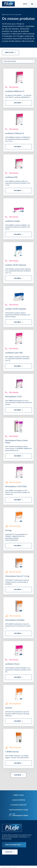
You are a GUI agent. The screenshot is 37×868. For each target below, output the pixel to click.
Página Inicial (6, 15)
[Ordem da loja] (18, 61)
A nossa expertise (18, 800)
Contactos (9, 852)
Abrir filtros (9, 52)
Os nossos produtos (19, 805)
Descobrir (17, 103)
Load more (17, 775)
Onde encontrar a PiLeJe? (18, 810)
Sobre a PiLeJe (18, 795)
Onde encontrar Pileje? (13, 845)
